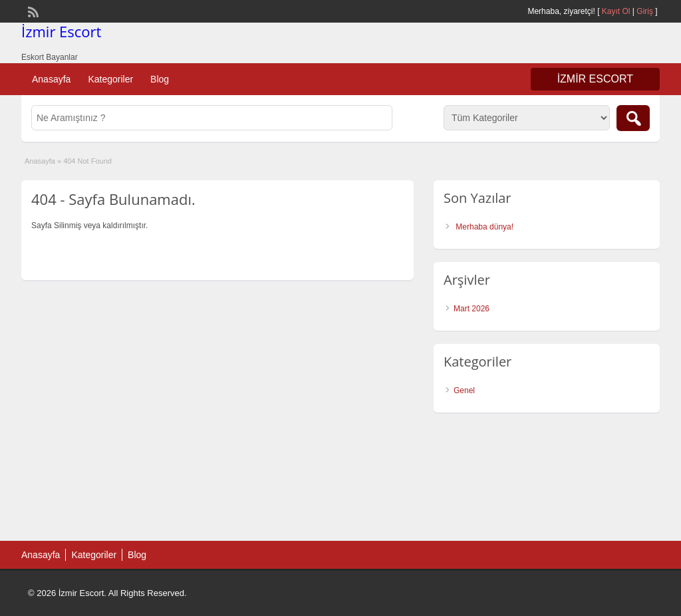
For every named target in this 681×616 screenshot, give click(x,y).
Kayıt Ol (616, 11)
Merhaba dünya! (484, 227)
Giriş (645, 11)
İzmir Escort (61, 31)
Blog (160, 79)
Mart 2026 (472, 309)
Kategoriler (110, 79)
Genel (464, 390)
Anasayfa (51, 79)
